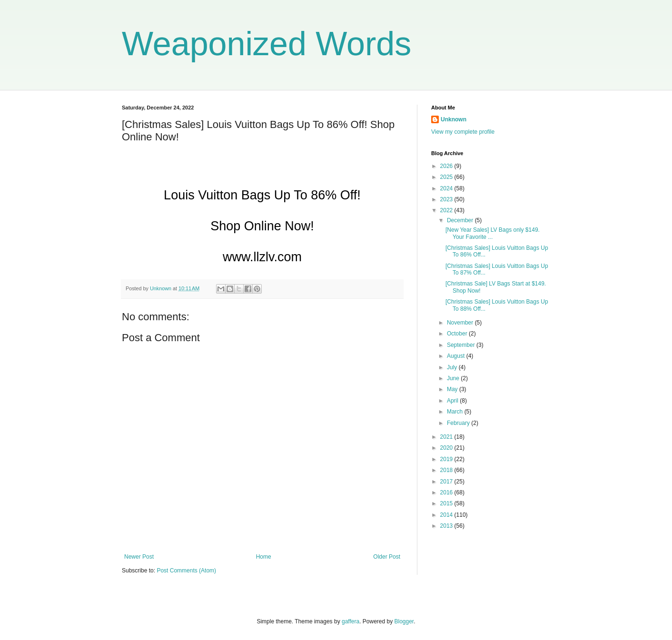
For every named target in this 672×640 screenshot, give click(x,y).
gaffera (351, 621)
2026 (447, 166)
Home (264, 557)
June (454, 378)
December (461, 220)
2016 (447, 492)
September (462, 345)
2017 (447, 482)
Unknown (454, 119)
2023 (447, 199)
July (453, 367)
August (457, 356)
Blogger (404, 621)
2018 (447, 470)
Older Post (387, 557)
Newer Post (139, 557)
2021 (447, 437)
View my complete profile (463, 132)
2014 (447, 515)
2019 (447, 459)
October (458, 334)
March (456, 412)
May (453, 389)
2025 (447, 177)
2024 (447, 188)
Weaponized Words (267, 44)
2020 (447, 448)
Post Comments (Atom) (186, 571)
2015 (447, 503)
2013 (447, 526)
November (461, 323)
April (453, 401)
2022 (447, 210)
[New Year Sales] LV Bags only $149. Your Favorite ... (493, 233)
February (459, 423)
